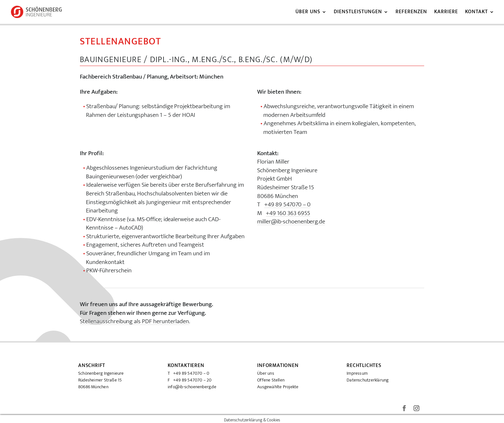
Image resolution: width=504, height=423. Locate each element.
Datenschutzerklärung (368, 380)
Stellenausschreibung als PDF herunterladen (134, 322)
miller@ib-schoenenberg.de (291, 222)
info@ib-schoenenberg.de (192, 387)
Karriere (446, 13)
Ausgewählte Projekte (278, 387)
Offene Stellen (271, 380)
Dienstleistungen (358, 13)
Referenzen (411, 13)
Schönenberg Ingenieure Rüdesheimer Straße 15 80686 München (101, 380)
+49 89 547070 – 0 (288, 205)
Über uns (308, 13)
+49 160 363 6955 (288, 213)
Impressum (357, 373)
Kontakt (476, 13)
